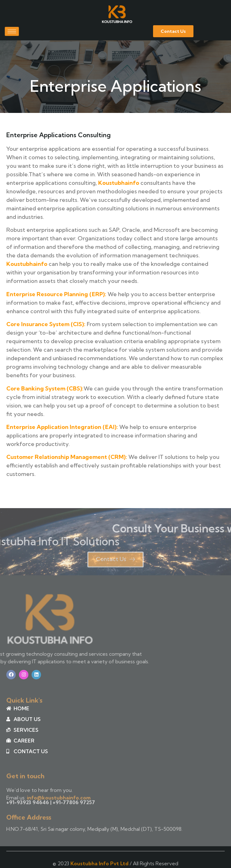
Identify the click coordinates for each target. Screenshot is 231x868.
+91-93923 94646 (28, 804)
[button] (173, 31)
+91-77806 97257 (74, 804)
